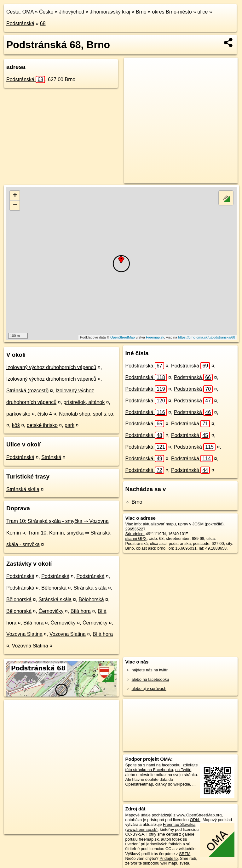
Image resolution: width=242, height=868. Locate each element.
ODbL (195, 820)
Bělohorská (54, 588)
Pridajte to (169, 858)
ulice (203, 12)
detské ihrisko (42, 425)
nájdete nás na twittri (150, 670)
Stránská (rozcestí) (27, 391)
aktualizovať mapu (159, 524)
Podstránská (20, 23)
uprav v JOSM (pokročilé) (201, 524)
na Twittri (183, 770)
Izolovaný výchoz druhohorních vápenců (51, 367)
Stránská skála (23, 489)
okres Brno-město (172, 12)
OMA (28, 12)
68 (43, 23)
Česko (46, 12)
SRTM (185, 854)
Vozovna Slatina (24, 634)
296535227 (135, 529)
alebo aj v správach (149, 689)
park (69, 425)
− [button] (15, 205)
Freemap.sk (155, 337)
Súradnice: (135, 534)
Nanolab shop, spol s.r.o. (87, 414)
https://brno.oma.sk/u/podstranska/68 (207, 337)
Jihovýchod (72, 12)
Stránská (51, 457)
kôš (16, 425)
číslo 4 (45, 414)
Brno (141, 12)
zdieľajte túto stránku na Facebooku (162, 767)
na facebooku (168, 765)
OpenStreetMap (123, 337)
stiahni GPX (136, 538)
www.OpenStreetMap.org (199, 815)
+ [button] (15, 196)
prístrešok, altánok (84, 402)
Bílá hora (81, 611)
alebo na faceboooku (150, 679)
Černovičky (51, 611)
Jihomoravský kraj (110, 12)
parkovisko (18, 414)
